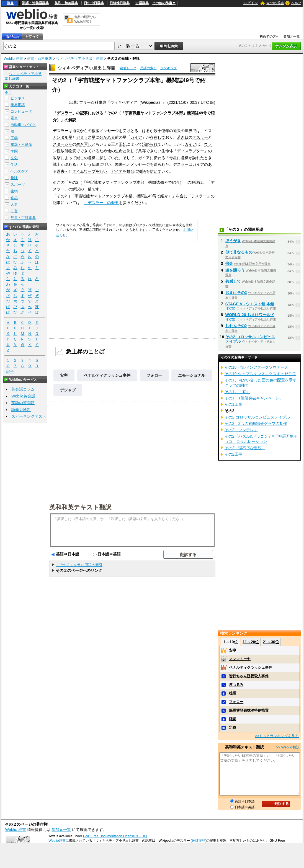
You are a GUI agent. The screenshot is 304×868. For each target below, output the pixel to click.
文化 (14, 158)
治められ (150, 144)
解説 (72, 120)
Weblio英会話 (23, 396)
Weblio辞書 (57, 841)
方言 (14, 211)
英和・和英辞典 (66, 3)
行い (103, 171)
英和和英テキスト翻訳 (80, 507)
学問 (14, 151)
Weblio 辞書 (275, 3)
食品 (14, 198)
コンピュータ (21, 111)
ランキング (169, 68)
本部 (179, 113)
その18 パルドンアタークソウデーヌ (256, 367)
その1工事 (233, 404)
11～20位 (251, 642)
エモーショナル (192, 375)
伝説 (96, 164)
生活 (14, 165)
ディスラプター (190, 151)
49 (201, 113)
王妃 (123, 144)
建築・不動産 (21, 145)
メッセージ (109, 131)
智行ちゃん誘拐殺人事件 (249, 676)
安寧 (64, 375)
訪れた (198, 158)
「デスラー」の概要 (101, 203)
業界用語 (18, 105)
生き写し (84, 144)
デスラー (65, 113)
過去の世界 (183, 131)
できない (154, 151)
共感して (233, 281)
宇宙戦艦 (133, 113)
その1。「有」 (237, 392)
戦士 (57, 164)
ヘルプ (296, 3)
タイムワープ (84, 171)
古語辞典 (142, 3)
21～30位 (271, 642)
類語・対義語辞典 (35, 3)
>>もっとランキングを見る (277, 736)
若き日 (183, 137)
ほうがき (233, 241)
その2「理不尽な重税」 (245, 448)
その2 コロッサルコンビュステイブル (257, 417)
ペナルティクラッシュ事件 (107, 375)
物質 (72, 151)
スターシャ (63, 144)
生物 (14, 191)
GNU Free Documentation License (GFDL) (115, 836)
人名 (14, 204)
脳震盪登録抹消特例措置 (249, 710)
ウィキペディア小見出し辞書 (80, 59)
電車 (14, 118)
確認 (233, 719)
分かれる (107, 137)
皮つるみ (236, 685)
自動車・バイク (23, 125)
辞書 (10, 3)
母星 (173, 158)
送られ (159, 164)
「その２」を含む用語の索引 (79, 565)
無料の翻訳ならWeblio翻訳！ (85, 19)
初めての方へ (269, 37)
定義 (233, 728)
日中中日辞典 (94, 3)
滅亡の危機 (86, 158)
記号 (10, 372)
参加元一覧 (292, 37)
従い (107, 164)
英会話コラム (23, 389)
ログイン (251, 3)
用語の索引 (148, 68)
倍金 (229, 263)
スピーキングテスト (29, 416)
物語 (142, 171)
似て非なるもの (239, 252)
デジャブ (68, 390)
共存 (142, 151)
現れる (70, 164)
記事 (84, 113)
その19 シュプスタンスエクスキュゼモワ (260, 374)
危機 (185, 158)
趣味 (14, 178)
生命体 (167, 151)
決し (130, 151)
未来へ (121, 164)
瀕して (105, 158)
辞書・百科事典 (39, 59)
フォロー (154, 375)
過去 (76, 131)
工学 (14, 138)
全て (8, 93)
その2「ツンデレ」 (241, 430)
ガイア (136, 137)
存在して (158, 137)
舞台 (130, 171)
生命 (119, 151)
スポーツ (18, 184)
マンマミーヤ (240, 659)
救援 (96, 131)
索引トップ (128, 68)
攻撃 (57, 158)
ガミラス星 (86, 137)
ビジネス (18, 98)
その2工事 (233, 454)
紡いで (156, 171)
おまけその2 (236, 293)
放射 (65, 151)
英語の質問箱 (23, 403)
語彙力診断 (21, 410)
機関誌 (193, 113)
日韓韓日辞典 (120, 3)
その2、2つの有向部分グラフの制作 (256, 423)
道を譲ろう (235, 270)
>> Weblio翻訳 (288, 747)
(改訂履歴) (199, 841)
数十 (158, 131)
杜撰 (233, 693)
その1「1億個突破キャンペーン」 (254, 398)
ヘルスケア (20, 171)
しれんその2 (236, 326)
